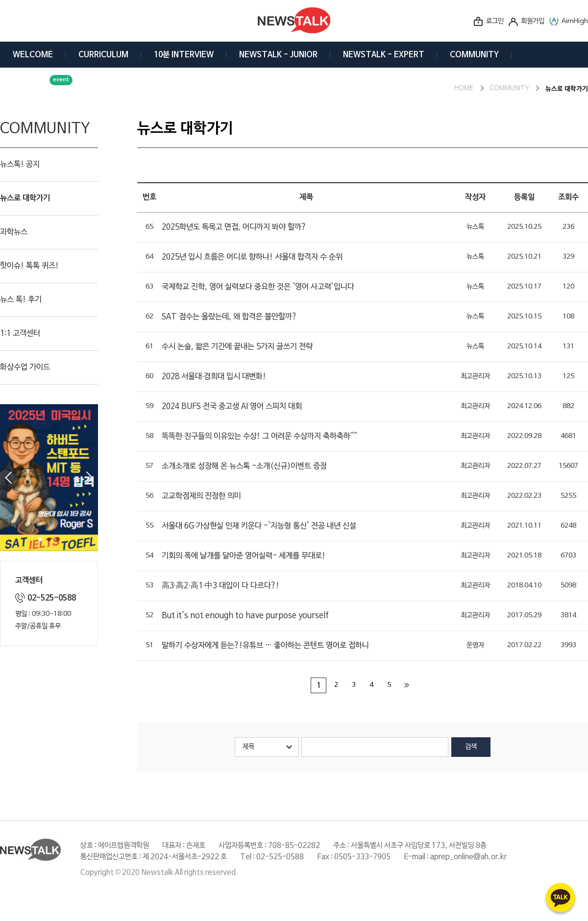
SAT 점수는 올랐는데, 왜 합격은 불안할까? (229, 317)
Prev (8, 478)
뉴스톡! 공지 (20, 165)
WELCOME (33, 55)
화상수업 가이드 (25, 367)
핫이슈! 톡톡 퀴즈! (29, 266)
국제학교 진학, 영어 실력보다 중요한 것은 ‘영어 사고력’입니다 (258, 287)
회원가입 (533, 21)
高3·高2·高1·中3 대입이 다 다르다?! (220, 586)
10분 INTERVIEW (184, 55)
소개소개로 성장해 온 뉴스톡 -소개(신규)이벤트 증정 (244, 466)
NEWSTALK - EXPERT (384, 55)
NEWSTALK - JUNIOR (278, 55)
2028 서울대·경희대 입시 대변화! (214, 377)
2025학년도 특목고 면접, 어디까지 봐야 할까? (234, 227)
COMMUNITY (474, 55)
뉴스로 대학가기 (25, 198)
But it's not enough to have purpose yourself (245, 616)
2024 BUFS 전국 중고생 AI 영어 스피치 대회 (232, 407)
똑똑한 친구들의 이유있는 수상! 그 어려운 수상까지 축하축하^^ (259, 436)
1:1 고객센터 (20, 334)
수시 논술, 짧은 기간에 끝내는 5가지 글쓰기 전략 (237, 347)
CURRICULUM (103, 55)
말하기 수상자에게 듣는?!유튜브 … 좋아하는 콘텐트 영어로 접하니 (265, 646)
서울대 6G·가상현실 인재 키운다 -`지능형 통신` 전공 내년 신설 (259, 526)
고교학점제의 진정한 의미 (201, 496)
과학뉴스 (14, 232)
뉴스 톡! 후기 (21, 300)
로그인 (495, 21)
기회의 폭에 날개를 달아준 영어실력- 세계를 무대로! (244, 556)
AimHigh (575, 21)
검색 (471, 747)
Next (90, 478)
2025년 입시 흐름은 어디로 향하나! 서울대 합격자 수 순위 (252, 257)
